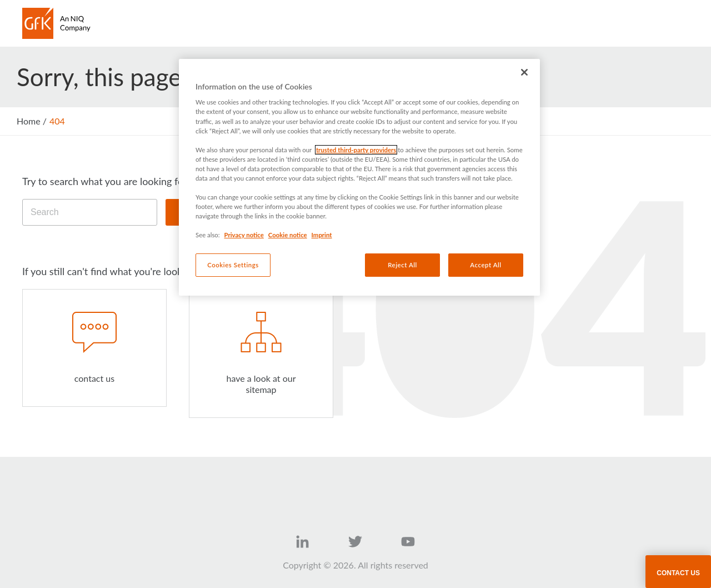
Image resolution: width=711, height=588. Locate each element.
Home (29, 121)
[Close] (524, 72)
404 (57, 121)
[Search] (90, 212)
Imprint (322, 235)
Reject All (402, 265)
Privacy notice (244, 235)
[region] (359, 177)
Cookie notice (288, 235)
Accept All (485, 265)
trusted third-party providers (356, 150)
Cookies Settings (233, 265)
